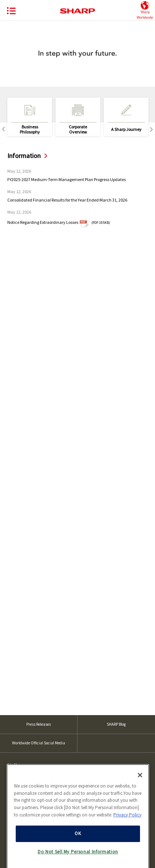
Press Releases (39, 724)
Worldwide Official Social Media (39, 743)
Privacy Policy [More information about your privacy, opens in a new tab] (127, 836)
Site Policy (15, 777)
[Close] (140, 797)
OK (78, 855)
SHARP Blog (116, 724)
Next (151, 129)
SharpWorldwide (145, 10)
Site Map (14, 765)
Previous (4, 129)
